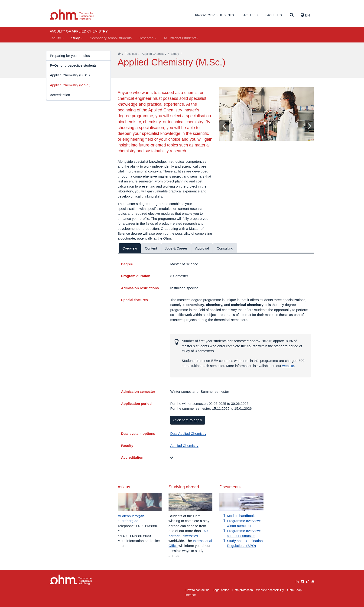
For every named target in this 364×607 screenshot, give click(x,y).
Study (77, 38)
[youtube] (313, 581)
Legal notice (221, 590)
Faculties (274, 15)
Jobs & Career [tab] (176, 248)
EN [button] (305, 15)
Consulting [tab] (225, 248)
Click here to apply (187, 420)
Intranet (191, 595)
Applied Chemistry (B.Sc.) (70, 75)
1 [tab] (265, 123)
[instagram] (302, 581)
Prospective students (214, 15)
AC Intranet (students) (181, 38)
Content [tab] (151, 248)
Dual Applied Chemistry (188, 433)
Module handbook (241, 516)
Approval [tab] (202, 248)
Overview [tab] (130, 248)
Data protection (243, 590)
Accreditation (60, 95)
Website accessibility (270, 590)
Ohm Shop (294, 590)
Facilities (250, 15)
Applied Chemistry (154, 54)
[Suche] (292, 15)
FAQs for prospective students (73, 65)
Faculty (57, 38)
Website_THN (72, 15)
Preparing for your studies (70, 56)
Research (148, 38)
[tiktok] (308, 581)
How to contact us (197, 590)
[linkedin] (297, 581)
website (288, 366)
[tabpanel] (267, 114)
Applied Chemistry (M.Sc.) (70, 85)
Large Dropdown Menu (71, 580)
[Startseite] (119, 54)
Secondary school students (111, 38)
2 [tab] (269, 123)
